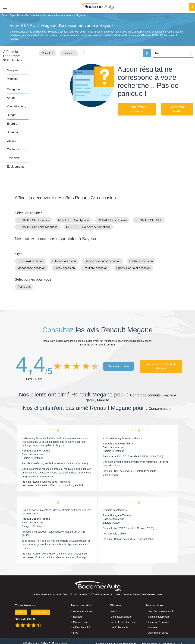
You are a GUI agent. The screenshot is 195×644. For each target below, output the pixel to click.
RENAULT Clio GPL (149, 206)
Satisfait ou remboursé (161, 597)
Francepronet (60, 629)
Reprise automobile (159, 603)
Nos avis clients (25, 605)
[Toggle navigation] (3, 7)
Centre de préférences (105, 629)
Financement (80, 608)
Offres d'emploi (81, 613)
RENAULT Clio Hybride (74, 206)
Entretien (153, 613)
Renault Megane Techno (36, 437)
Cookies (142, 629)
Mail (21, 598)
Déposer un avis (119, 352)
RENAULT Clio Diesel (112, 206)
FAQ (76, 619)
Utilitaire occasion (141, 247)
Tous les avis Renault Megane (161, 352)
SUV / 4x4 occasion (30, 247)
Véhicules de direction (123, 608)
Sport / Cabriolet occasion (133, 254)
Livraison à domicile (159, 608)
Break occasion (65, 254)
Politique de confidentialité (162, 629)
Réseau (77, 603)
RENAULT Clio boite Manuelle (37, 213)
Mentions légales (127, 629)
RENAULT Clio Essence (33, 206)
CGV (180, 629)
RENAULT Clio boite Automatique (88, 213)
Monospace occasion (32, 254)
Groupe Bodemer (83, 597)
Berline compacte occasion (103, 247)
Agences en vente (158, 619)
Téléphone (40, 598)
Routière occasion (96, 254)
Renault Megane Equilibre (118, 430)
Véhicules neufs (119, 613)
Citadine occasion (64, 247)
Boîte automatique (121, 603)
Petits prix (24, 273)
